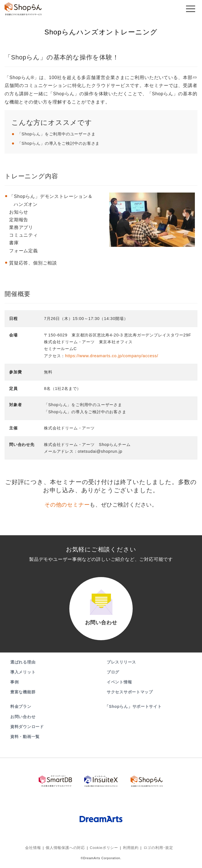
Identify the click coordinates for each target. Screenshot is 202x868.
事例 (14, 686)
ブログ (113, 675)
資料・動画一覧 (25, 740)
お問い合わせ (23, 720)
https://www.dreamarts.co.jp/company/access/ (112, 356)
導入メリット (23, 675)
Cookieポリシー (104, 850)
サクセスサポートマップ (130, 696)
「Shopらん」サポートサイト (134, 710)
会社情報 (37, 850)
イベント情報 (119, 686)
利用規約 (129, 850)
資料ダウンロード (27, 730)
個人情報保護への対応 (67, 850)
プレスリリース (121, 666)
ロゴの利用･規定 (155, 850)
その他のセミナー (67, 505)
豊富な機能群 (23, 696)
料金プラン (21, 710)
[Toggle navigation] (191, 10)
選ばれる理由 (23, 666)
